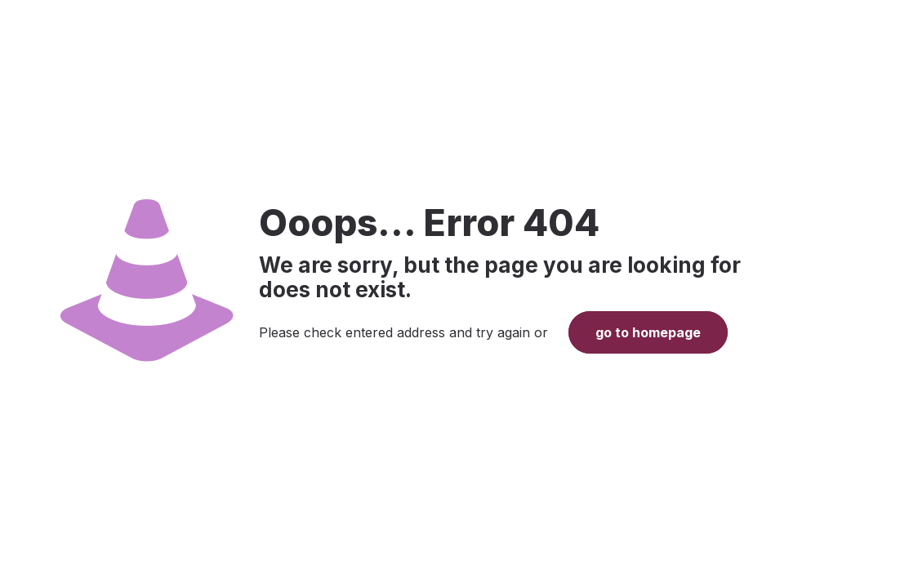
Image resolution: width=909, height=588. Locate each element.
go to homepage (648, 332)
